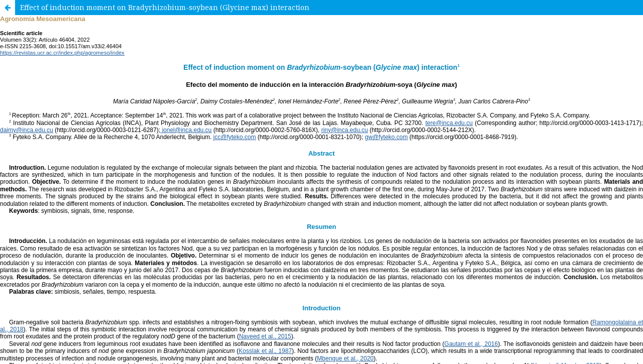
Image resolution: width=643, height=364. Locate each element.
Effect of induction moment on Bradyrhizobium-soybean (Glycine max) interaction (165, 7)
